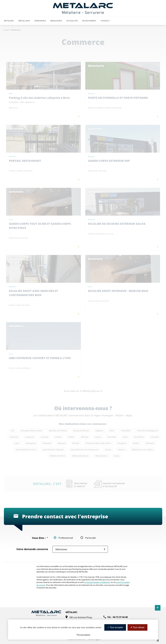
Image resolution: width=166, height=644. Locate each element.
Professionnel (66, 538)
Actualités (72, 21)
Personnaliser (83, 635)
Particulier (91, 538)
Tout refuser (138, 627)
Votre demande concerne (32, 549)
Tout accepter (115, 627)
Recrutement (89, 21)
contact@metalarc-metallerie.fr (97, 582)
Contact (105, 21)
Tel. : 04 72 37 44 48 (117, 617)
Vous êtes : (40, 538)
